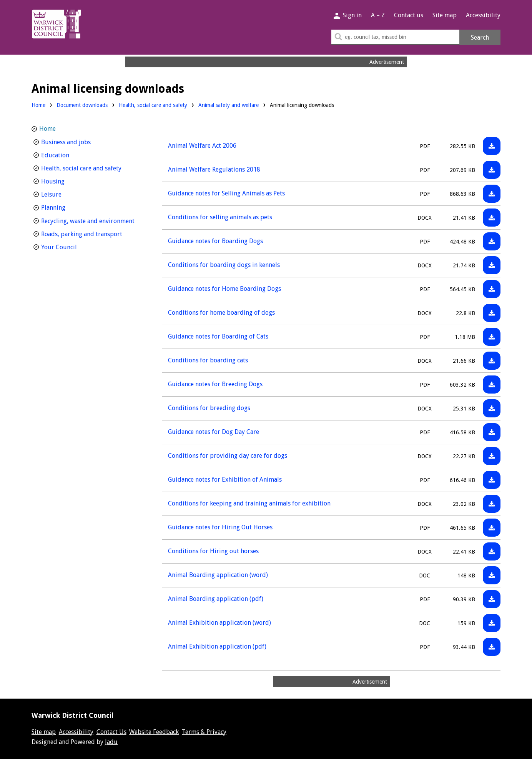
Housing (67, 181)
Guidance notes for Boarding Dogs (215, 241)
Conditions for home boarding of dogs (221, 313)
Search (480, 38)
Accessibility (483, 15)
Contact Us (111, 732)
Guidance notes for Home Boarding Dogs (224, 289)
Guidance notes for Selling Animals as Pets (226, 193)
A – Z (378, 15)
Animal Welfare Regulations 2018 (214, 169)
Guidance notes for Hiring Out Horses (220, 527)
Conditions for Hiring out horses (213, 551)
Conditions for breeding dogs (209, 408)
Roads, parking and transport (92, 233)
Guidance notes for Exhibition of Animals (225, 480)
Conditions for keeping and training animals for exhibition (249, 503)
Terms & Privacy (204, 732)
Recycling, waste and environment (92, 220)
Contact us (409, 15)
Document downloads (82, 105)
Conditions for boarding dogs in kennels (224, 265)
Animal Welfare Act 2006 (202, 146)
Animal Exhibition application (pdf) (217, 646)
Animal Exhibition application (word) (219, 623)
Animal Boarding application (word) (218, 575)
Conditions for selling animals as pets (220, 217)
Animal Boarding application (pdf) (216, 599)
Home (38, 105)
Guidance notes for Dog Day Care (214, 432)
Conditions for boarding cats (208, 360)
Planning (67, 207)
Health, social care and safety (153, 104)
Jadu (111, 742)
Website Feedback (154, 732)
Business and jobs (80, 141)
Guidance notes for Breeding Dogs (215, 384)
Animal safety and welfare (229, 104)
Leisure (66, 194)
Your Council (73, 246)
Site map (445, 15)
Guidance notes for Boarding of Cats (218, 336)
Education (69, 154)
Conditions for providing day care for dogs (228, 456)
